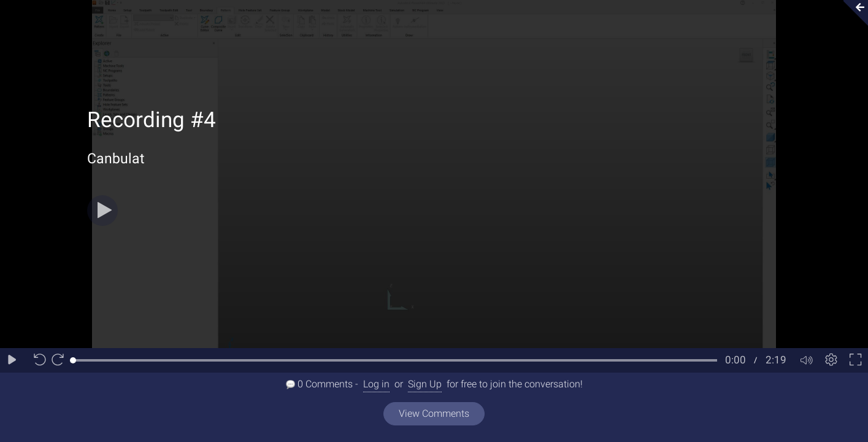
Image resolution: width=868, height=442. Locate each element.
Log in (376, 384)
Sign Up (425, 384)
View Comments (434, 413)
